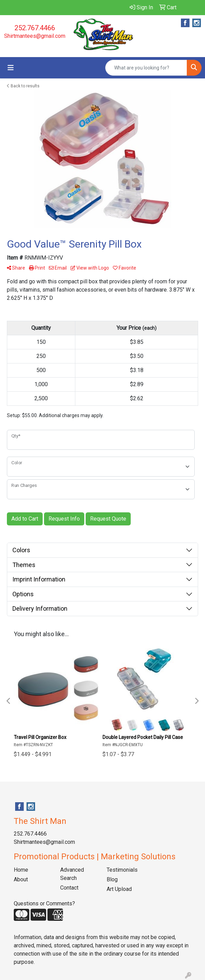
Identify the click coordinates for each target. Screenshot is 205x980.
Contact (69, 888)
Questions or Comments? (44, 903)
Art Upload (119, 889)
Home (21, 870)
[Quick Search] (146, 68)
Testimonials (122, 870)
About (21, 879)
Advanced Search (72, 874)
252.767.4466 (35, 28)
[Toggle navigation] (11, 68)
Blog (112, 879)
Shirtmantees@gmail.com (35, 36)
